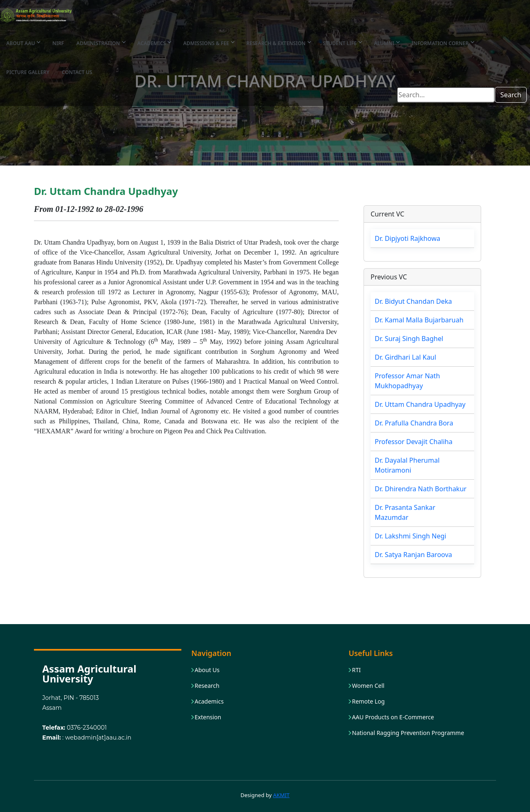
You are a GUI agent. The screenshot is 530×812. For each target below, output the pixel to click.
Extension (208, 717)
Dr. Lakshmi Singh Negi (411, 536)
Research (207, 686)
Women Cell (368, 686)
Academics (154, 43)
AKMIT (282, 795)
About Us (207, 670)
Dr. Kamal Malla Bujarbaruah (419, 320)
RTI (356, 670)
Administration (101, 43)
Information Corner (443, 43)
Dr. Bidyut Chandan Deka (413, 301)
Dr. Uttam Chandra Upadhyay (420, 404)
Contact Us (77, 72)
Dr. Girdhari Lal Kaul (405, 357)
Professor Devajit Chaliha (414, 442)
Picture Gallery (28, 72)
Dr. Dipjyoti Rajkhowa (407, 238)
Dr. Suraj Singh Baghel (409, 339)
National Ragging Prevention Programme (408, 733)
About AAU (23, 43)
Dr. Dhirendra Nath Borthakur (421, 489)
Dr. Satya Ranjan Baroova (413, 555)
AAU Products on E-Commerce (393, 717)
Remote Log (368, 701)
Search (511, 95)
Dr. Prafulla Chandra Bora (414, 423)
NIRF (58, 43)
